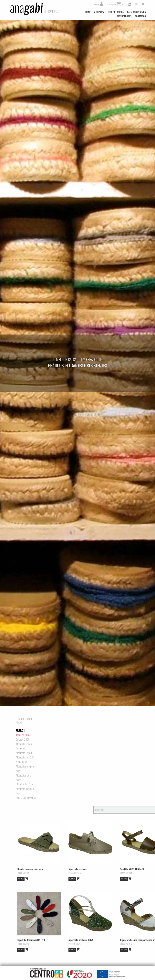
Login (99, 5)
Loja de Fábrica (116, 12)
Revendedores (124, 16)
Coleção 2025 (23, 739)
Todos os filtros (23, 735)
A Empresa (99, 12)
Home (88, 12)
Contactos (140, 16)
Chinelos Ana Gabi (25, 784)
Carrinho (115, 5)
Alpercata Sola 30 (25, 753)
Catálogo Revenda (136, 12)
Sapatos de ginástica (26, 798)
